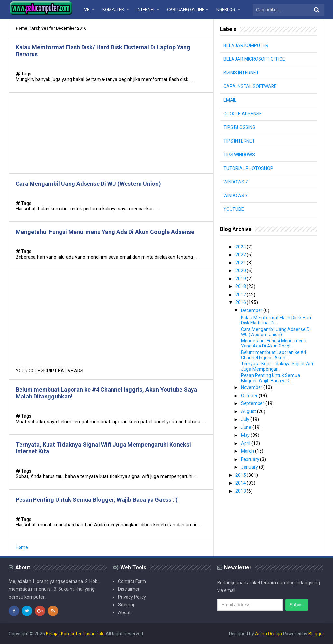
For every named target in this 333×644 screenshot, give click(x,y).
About (124, 612)
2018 (241, 286)
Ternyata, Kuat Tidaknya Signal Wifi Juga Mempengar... (277, 366)
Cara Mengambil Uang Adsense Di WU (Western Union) (88, 184)
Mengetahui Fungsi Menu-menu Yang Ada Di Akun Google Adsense (105, 232)
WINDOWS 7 (236, 182)
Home (21, 28)
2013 (241, 491)
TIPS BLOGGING (239, 127)
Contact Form (132, 581)
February (251, 459)
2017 (241, 295)
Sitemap (127, 605)
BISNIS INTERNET (241, 73)
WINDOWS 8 (236, 196)
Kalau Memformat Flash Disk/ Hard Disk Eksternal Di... (277, 320)
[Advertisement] (111, 133)
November (252, 387)
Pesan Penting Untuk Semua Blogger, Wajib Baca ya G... (270, 378)
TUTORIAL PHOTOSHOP (248, 168)
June (247, 427)
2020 (241, 271)
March (248, 451)
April (246, 443)
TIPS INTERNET (239, 141)
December (252, 310)
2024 (241, 247)
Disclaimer (129, 589)
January (250, 467)
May (246, 435)
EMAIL (230, 100)
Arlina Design (268, 634)
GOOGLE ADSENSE (243, 114)
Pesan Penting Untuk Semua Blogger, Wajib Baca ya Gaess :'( (97, 500)
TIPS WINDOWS (239, 155)
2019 (241, 279)
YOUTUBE (234, 209)
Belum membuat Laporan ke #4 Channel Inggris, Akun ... (274, 355)
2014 (241, 483)
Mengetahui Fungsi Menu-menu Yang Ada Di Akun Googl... (274, 343)
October (250, 396)
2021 (241, 263)
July (246, 419)
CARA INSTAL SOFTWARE (250, 86)
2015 (241, 475)
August (249, 411)
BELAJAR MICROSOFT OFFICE (254, 59)
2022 (241, 255)
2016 (241, 302)
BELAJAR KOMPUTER (246, 45)
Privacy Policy (132, 597)
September (253, 403)
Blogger (316, 634)
